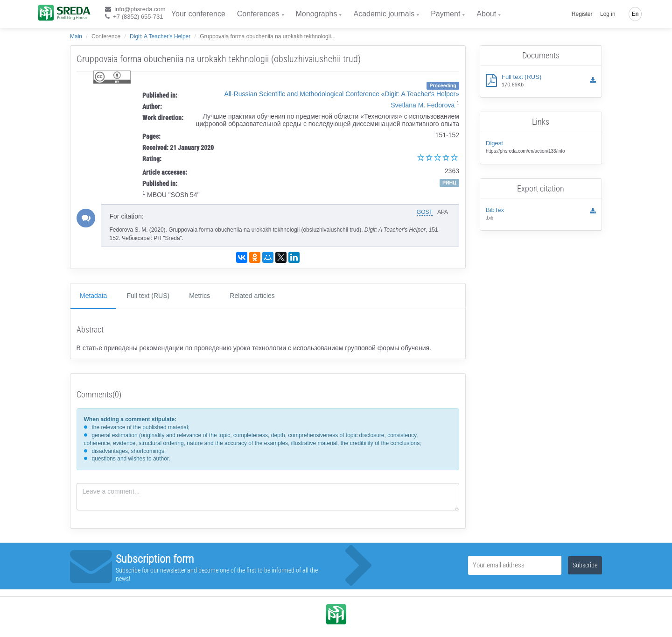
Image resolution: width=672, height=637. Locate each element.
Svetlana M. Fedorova (423, 105)
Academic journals (384, 14)
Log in (608, 14)
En (635, 14)
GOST (425, 212)
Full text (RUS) (148, 296)
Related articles (252, 296)
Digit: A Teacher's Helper (160, 36)
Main (76, 36)
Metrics (199, 296)
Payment (445, 14)
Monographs (317, 14)
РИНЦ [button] (449, 183)
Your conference (198, 14)
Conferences (258, 14)
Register (582, 14)
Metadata (93, 296)
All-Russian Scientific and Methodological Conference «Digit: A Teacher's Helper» (342, 94)
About (486, 14)
